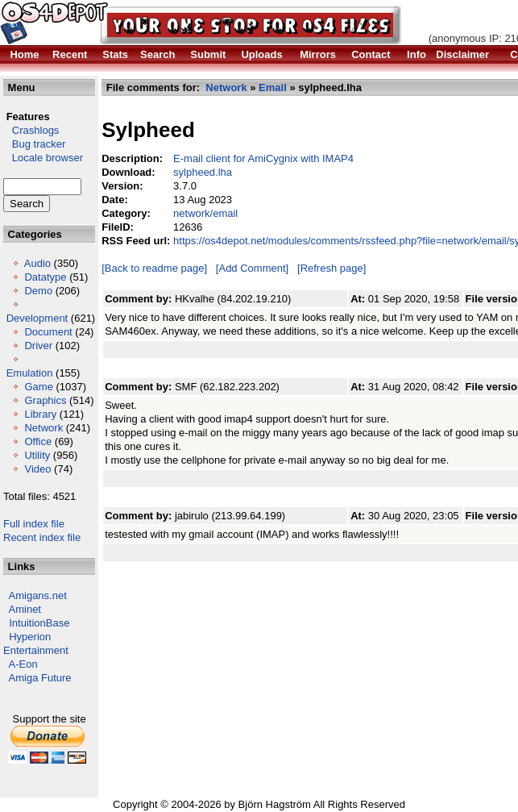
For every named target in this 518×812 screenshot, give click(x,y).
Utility (37, 455)
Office (38, 441)
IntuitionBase (39, 623)
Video (37, 469)
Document (48, 332)
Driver (38, 346)
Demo (38, 291)
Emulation (30, 373)
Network (44, 428)
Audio (37, 263)
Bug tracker (34, 144)
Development (37, 318)
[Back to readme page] (154, 268)
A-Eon (23, 664)
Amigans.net (38, 595)
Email (273, 87)
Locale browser (43, 158)
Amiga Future (40, 678)
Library (40, 414)
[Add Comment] (252, 268)
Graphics (45, 400)
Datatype (45, 277)
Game (38, 387)
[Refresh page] (332, 268)
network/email (205, 213)
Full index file (34, 524)
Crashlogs (31, 130)
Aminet (25, 609)
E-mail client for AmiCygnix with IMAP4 (263, 158)
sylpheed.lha (203, 172)
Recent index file (42, 537)
